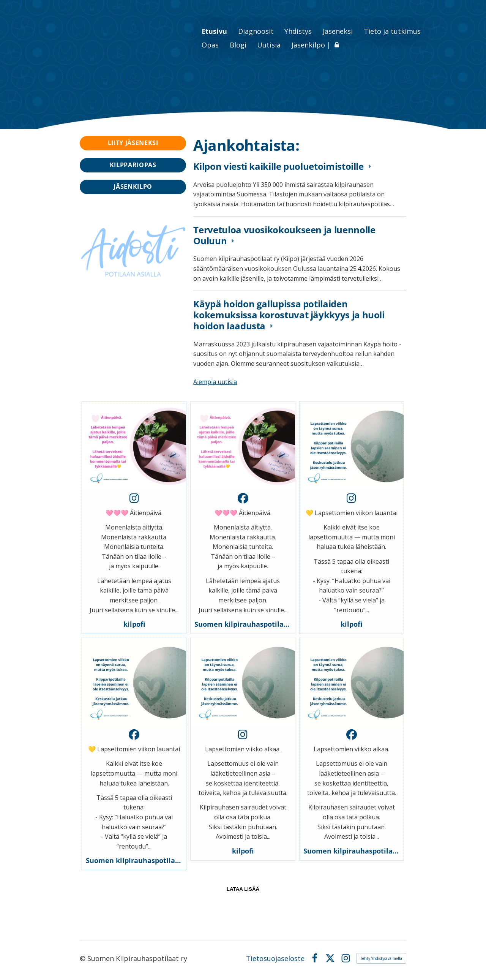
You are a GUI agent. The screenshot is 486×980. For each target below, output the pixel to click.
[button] (134, 518)
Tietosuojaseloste (275, 958)
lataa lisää (243, 889)
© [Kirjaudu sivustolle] (84, 958)
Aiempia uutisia (215, 382)
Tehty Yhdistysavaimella (381, 958)
